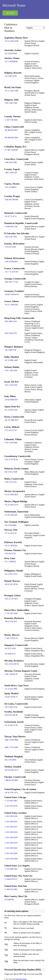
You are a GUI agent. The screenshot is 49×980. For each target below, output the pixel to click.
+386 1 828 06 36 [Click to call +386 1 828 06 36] (11, 674)
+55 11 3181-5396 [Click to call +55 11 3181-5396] (11, 91)
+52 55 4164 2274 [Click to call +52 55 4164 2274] (11, 505)
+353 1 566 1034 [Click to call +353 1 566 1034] (11, 370)
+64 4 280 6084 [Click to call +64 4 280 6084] (10, 525)
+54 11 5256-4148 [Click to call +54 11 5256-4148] (11, 41)
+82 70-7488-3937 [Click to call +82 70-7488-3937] (11, 420)
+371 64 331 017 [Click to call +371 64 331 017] (11, 430)
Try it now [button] (10, 13)
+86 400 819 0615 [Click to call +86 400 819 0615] (11, 130)
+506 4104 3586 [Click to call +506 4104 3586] (10, 162)
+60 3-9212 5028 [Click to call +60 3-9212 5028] (11, 472)
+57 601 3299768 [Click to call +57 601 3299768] (11, 150)
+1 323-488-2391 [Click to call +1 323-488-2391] (11, 869)
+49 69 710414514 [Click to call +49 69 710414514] (11, 294)
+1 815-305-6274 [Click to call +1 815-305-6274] (11, 843)
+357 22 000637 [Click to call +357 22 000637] (10, 187)
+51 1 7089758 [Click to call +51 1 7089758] (10, 562)
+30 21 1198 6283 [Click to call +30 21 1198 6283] (11, 305)
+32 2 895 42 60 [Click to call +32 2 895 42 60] (10, 76)
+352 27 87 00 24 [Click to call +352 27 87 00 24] (11, 459)
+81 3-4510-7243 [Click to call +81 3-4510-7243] (11, 410)
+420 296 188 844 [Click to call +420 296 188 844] (11, 200)
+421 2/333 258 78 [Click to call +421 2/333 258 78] (11, 664)
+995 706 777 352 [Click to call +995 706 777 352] (11, 282)
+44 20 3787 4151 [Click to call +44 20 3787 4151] (11, 793)
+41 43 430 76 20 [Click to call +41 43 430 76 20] (11, 725)
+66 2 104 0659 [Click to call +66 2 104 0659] (10, 760)
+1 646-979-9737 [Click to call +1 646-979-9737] (11, 879)
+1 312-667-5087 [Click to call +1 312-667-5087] (11, 801)
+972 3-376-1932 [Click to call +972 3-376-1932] (11, 385)
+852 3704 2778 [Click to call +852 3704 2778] (10, 333)
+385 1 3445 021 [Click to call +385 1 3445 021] (11, 173)
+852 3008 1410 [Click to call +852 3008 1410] (10, 321)
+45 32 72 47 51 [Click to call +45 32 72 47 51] (10, 216)
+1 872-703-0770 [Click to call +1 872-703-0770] (11, 806)
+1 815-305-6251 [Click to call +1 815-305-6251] (11, 827)
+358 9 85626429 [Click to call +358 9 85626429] (11, 262)
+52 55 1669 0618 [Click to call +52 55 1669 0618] (11, 495)
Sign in (26, 974)
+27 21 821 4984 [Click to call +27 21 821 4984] (11, 689)
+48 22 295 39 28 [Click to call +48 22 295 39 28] (11, 584)
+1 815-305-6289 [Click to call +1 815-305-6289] (11, 853)
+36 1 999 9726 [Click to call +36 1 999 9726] (10, 350)
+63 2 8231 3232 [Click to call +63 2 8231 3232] (11, 574)
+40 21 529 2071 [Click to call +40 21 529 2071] (11, 621)
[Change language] (35, 28)
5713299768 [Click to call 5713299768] (9, 900)
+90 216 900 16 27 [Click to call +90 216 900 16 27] (11, 770)
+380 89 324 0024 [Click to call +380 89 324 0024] (11, 780)
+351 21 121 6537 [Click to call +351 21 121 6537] (11, 599)
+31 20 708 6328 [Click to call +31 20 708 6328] (11, 515)
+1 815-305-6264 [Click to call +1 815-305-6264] (11, 837)
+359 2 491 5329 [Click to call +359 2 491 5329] (11, 103)
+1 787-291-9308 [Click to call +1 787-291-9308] (11, 613)
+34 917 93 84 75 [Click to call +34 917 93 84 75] (11, 697)
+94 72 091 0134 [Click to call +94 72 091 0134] (11, 707)
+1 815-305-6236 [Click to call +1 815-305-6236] (11, 816)
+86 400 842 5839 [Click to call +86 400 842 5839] (11, 138)
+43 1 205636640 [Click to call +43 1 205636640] (11, 61)
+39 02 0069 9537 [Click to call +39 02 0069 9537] (11, 400)
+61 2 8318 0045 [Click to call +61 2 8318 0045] (11, 53)
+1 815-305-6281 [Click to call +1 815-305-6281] (11, 848)
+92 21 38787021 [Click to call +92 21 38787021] (11, 546)
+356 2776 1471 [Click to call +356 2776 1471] (10, 482)
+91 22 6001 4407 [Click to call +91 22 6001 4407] (11, 360)
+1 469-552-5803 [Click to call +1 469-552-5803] (11, 889)
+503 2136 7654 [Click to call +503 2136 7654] (10, 237)
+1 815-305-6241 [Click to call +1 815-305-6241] (11, 822)
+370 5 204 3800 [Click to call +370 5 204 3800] (11, 443)
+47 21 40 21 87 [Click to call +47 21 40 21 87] (10, 533)
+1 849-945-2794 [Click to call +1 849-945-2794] (11, 227)
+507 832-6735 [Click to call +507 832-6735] (10, 554)
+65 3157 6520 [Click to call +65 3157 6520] (10, 648)
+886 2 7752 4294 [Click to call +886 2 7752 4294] (11, 747)
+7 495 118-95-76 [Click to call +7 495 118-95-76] (11, 638)
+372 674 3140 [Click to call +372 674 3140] (10, 247)
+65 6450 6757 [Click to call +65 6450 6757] (10, 654)
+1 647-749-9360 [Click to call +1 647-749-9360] (11, 120)
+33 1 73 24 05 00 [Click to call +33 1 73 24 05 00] (11, 272)
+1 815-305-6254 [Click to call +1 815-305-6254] (11, 832)
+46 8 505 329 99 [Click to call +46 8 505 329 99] (11, 715)
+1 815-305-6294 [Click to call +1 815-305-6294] (11, 859)
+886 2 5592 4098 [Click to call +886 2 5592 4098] (11, 740)
